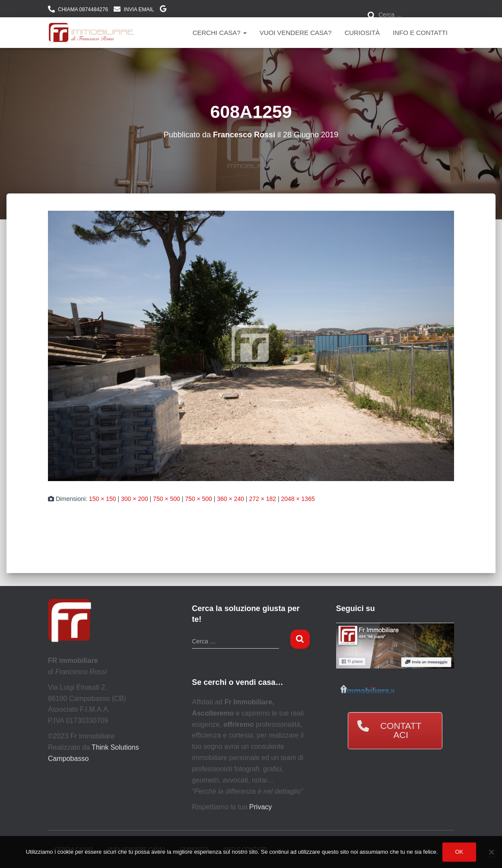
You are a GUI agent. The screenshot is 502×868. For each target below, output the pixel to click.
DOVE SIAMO (163, 10)
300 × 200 (135, 499)
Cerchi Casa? (220, 33)
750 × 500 (167, 499)
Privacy (261, 807)
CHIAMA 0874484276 (83, 10)
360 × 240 (230, 499)
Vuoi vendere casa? (296, 33)
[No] (491, 852)
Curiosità (362, 33)
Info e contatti (420, 33)
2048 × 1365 (298, 499)
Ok (459, 852)
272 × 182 (262, 499)
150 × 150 (103, 499)
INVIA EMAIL (139, 10)
